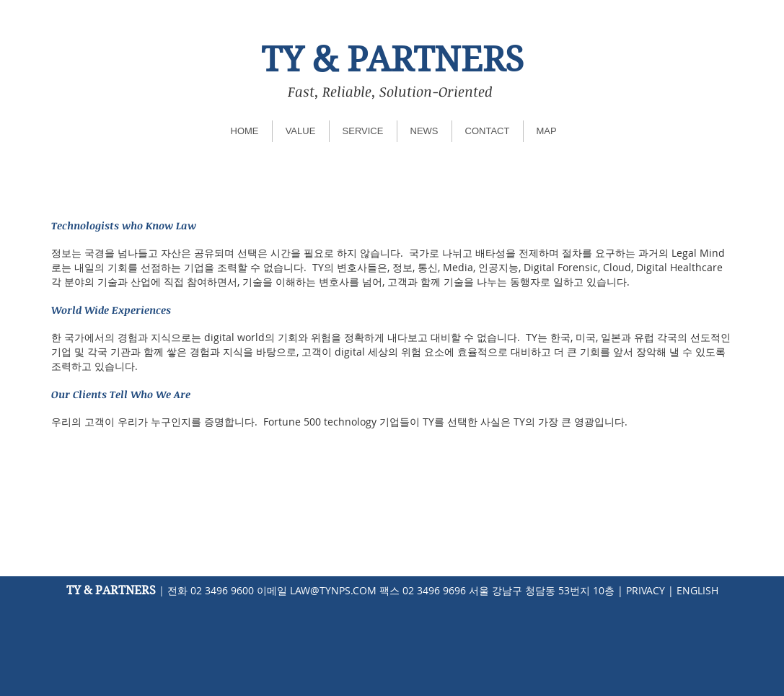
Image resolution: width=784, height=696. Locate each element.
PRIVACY (646, 590)
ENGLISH (697, 590)
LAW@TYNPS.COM (333, 590)
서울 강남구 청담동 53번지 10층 (542, 590)
